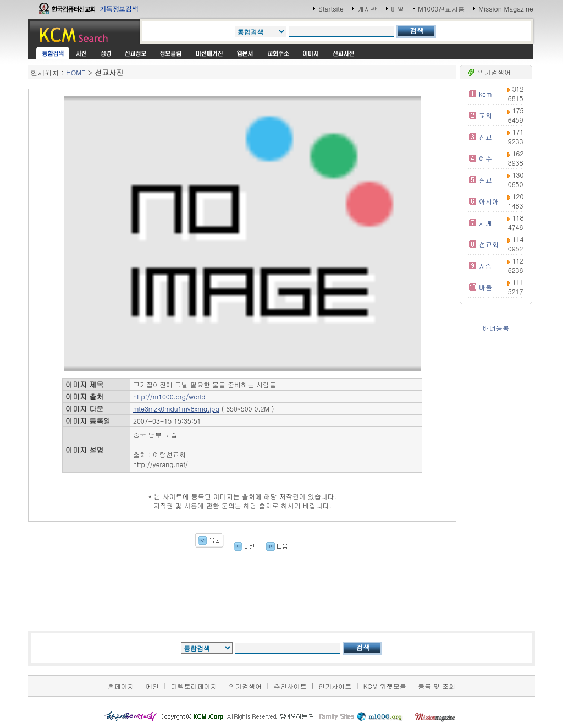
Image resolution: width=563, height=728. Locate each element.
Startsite (331, 9)
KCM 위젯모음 (385, 686)
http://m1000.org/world (169, 396)
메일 (398, 9)
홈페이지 (121, 686)
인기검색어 (245, 686)
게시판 (367, 9)
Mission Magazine (506, 9)
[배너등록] (496, 328)
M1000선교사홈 (441, 9)
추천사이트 (290, 686)
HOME (76, 72)
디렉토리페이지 (194, 686)
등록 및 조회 (437, 686)
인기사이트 (335, 686)
